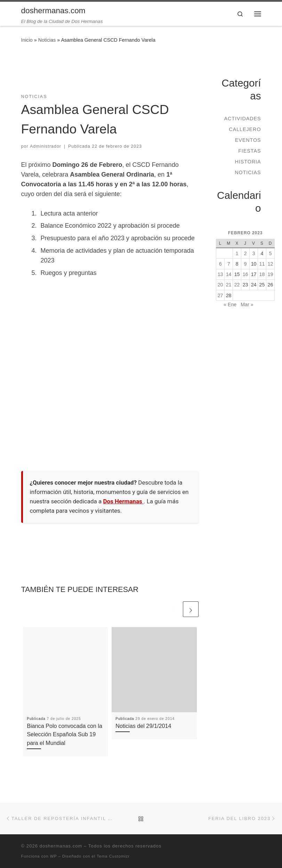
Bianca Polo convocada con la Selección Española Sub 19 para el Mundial (65, 734)
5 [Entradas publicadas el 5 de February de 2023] (271, 253)
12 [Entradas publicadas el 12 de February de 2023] (271, 264)
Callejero (245, 129)
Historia (248, 162)
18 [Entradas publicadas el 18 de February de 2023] (262, 274)
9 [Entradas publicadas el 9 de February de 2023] (245, 264)
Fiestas (249, 151)
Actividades (242, 119)
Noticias (47, 40)
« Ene (230, 305)
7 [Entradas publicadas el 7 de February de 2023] (229, 264)
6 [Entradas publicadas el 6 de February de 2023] (220, 264)
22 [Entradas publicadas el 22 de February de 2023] (237, 285)
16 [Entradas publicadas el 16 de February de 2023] (245, 274)
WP (54, 856)
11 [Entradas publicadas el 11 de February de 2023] (262, 264)
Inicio (27, 40)
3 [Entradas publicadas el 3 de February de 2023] (254, 253)
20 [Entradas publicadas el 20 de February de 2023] (220, 285)
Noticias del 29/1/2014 (143, 726)
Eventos (248, 140)
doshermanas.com (61, 846)
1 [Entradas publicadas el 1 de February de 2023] (237, 253)
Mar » (247, 305)
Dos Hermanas (123, 501)
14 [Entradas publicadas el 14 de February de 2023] (229, 274)
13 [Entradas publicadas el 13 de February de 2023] (220, 274)
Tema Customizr (113, 856)
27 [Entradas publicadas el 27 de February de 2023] (220, 295)
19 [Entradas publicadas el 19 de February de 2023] (271, 274)
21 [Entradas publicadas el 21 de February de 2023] (229, 285)
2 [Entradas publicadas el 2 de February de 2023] (245, 253)
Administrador (46, 146)
